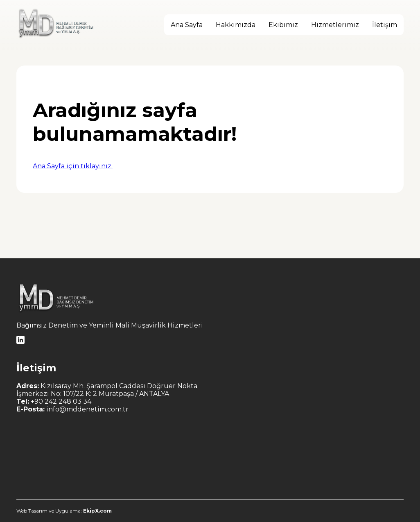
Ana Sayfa (187, 25)
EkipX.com (97, 511)
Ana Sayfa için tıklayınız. (73, 166)
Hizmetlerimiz (335, 25)
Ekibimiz (283, 25)
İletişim (385, 25)
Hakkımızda (236, 25)
